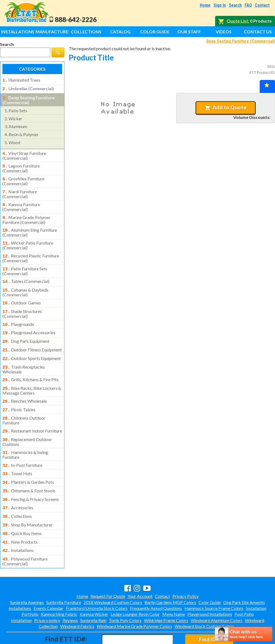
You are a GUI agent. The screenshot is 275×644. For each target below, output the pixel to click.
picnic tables (19, 396)
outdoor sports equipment (32, 347)
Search (235, 5)
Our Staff (189, 32)
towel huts (17, 456)
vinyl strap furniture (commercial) (24, 154)
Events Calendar (48, 585)
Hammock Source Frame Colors (214, 585)
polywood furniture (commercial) (25, 538)
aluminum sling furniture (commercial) (30, 227)
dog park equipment (26, 331)
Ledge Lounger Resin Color (135, 591)
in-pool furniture (22, 449)
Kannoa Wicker (94, 591)
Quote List (237, 21)
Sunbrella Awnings (27, 579)
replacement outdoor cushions (27, 426)
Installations (18, 32)
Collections (86, 32)
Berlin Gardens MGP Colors (170, 579)
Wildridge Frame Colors (166, 597)
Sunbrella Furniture (64, 579)
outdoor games (22, 295)
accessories (18, 488)
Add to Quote (225, 107)
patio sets (16, 109)
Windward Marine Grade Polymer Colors (134, 603)
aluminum (16, 125)
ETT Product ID (262, 72)
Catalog (120, 32)
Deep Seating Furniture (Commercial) (241, 41)
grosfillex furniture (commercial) (23, 178)
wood (12, 141)
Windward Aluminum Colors (217, 597)
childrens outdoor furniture (24, 405)
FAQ (248, 5)
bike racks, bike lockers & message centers (32, 377)
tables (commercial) (26, 274)
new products (20, 521)
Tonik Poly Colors (125, 597)
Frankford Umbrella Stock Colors (97, 585)
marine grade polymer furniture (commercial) (26, 215)
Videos (224, 32)
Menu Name (174, 591)
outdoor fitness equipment (32, 339)
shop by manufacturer (28, 504)
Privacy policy (47, 597)
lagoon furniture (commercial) (21, 166)
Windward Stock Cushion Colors (204, 603)
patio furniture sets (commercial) (25, 264)
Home (205, 5)
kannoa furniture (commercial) (21, 203)
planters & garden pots (28, 464)
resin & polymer (22, 133)
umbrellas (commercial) (28, 88)
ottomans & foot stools (29, 472)
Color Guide (155, 32)
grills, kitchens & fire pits (30, 367)
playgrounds (18, 315)
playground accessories (29, 323)
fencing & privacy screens (31, 481)
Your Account (140, 573)
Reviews (70, 597)
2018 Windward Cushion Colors (113, 579)
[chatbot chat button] (244, 634)
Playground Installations (210, 591)
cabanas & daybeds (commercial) (25, 284)
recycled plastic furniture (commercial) (31, 252)
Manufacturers (52, 32)
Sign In (220, 5)
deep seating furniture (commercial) (28, 99)
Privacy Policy (186, 573)
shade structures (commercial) (22, 305)
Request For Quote (108, 573)
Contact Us (258, 32)
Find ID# (209, 616)
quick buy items (22, 512)
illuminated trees (21, 80)
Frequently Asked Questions (156, 585)
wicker (13, 117)
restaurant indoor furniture (32, 416)
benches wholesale (25, 388)
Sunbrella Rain (93, 597)
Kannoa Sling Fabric (59, 591)
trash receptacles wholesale (24, 357)
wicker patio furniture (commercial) (28, 239)
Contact (262, 5)
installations (18, 528)
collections (17, 496)
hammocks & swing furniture (25, 438)
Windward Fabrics (77, 603)
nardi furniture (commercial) (20, 190)
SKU (271, 67)
